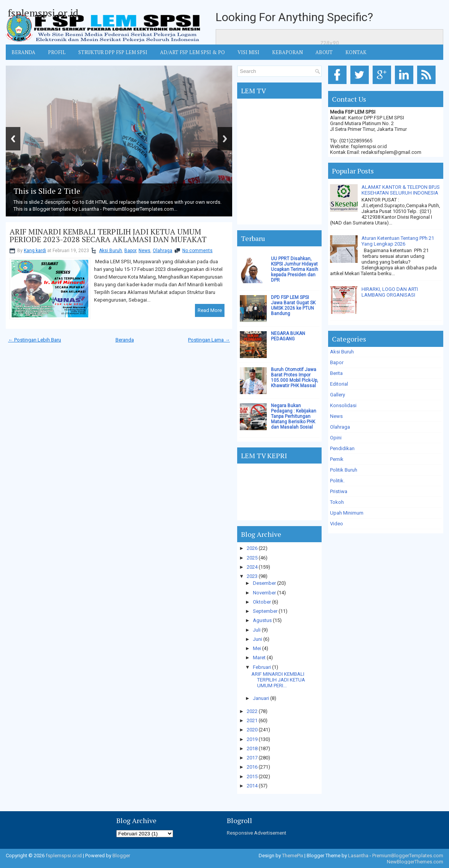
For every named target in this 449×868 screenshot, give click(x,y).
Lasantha (358, 856)
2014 (252, 786)
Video (337, 524)
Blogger (121, 856)
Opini (336, 438)
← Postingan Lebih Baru (35, 340)
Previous (13, 139)
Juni (258, 639)
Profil (57, 52)
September (265, 611)
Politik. (337, 481)
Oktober (262, 602)
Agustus (262, 620)
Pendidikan (342, 448)
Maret (259, 658)
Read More (210, 310)
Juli (257, 630)
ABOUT (324, 52)
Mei (257, 648)
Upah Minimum (347, 513)
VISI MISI (248, 52)
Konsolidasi (343, 405)
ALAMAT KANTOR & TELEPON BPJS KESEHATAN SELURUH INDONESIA (401, 190)
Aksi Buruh (111, 251)
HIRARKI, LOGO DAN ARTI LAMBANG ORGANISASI (390, 292)
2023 (252, 576)
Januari (261, 698)
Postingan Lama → (209, 340)
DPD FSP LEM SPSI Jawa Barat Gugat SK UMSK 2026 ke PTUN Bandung (293, 305)
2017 (252, 758)
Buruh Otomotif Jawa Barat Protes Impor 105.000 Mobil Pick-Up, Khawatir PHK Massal (295, 378)
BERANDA (23, 52)
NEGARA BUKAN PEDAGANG (288, 336)
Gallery (338, 395)
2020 (252, 730)
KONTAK (356, 52)
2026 (252, 548)
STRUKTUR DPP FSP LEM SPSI (113, 52)
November (264, 593)
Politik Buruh (344, 470)
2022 (252, 711)
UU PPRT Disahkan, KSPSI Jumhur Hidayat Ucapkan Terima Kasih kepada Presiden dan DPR (295, 269)
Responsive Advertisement (257, 833)
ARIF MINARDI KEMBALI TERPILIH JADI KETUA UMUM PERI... (278, 680)
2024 (252, 567)
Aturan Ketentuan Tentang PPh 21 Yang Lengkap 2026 (398, 241)
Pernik (337, 459)
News (144, 251)
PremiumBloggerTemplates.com (408, 856)
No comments (197, 251)
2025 (252, 558)
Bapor (130, 251)
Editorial (339, 384)
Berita (336, 373)
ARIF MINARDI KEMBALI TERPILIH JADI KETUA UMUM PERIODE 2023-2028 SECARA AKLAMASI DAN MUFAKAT (108, 236)
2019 (252, 739)
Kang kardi (35, 251)
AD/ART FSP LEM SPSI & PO (192, 52)
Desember (264, 583)
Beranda (125, 340)
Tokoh (337, 502)
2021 (252, 720)
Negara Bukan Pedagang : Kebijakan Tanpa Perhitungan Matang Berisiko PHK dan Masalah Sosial (294, 416)
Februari (262, 667)
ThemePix (293, 856)
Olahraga (163, 251)
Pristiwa (339, 491)
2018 (252, 748)
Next (225, 139)
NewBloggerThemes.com (415, 862)
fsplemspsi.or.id (43, 13)
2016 (252, 767)
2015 (252, 776)
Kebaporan (287, 52)
